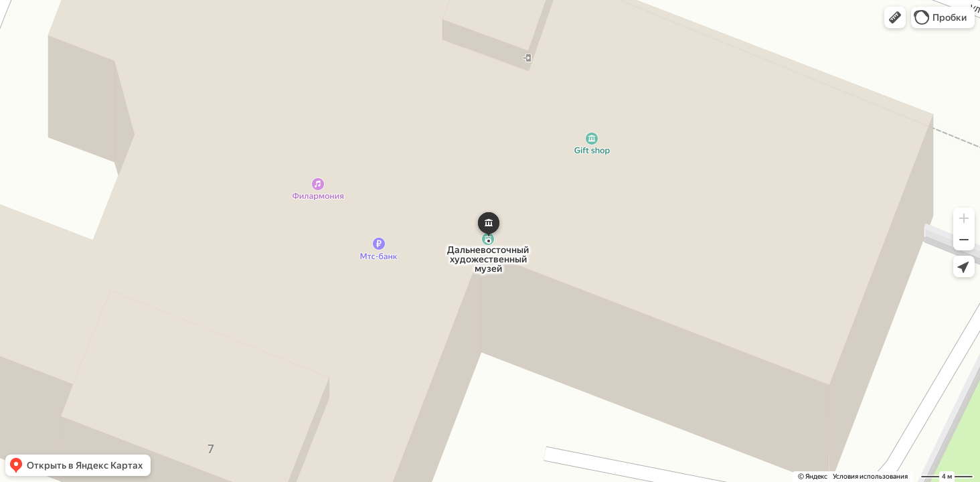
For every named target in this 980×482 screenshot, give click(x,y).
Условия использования (870, 476)
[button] (895, 17)
